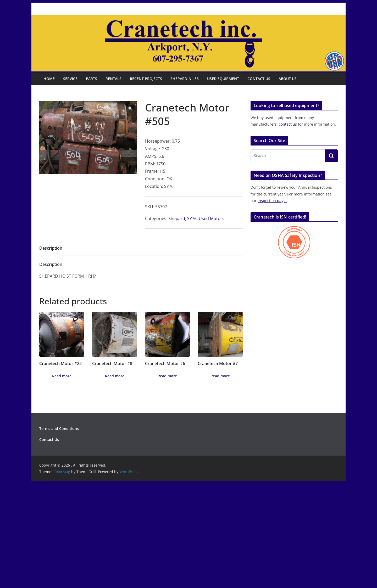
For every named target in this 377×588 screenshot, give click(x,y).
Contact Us (259, 79)
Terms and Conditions (59, 429)
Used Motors (212, 219)
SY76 (192, 219)
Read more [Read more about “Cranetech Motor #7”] (220, 376)
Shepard (177, 219)
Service (70, 79)
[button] (130, 109)
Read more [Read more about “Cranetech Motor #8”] (115, 376)
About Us (288, 79)
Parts (92, 79)
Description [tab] (51, 248)
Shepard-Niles (185, 79)
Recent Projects (146, 79)
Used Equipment (223, 79)
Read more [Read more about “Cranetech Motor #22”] (62, 376)
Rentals (113, 79)
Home (49, 79)
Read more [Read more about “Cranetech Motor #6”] (167, 376)
